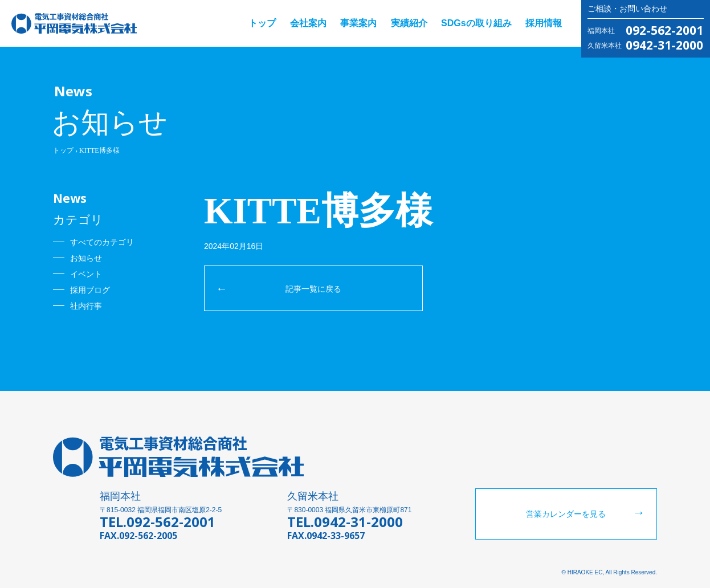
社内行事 (86, 306)
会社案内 (308, 23)
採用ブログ (90, 290)
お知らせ (86, 258)
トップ (262, 23)
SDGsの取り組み (476, 23)
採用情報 (544, 23)
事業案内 (358, 23)
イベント (86, 274)
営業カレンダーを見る (566, 514)
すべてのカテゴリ (102, 242)
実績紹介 (409, 23)
